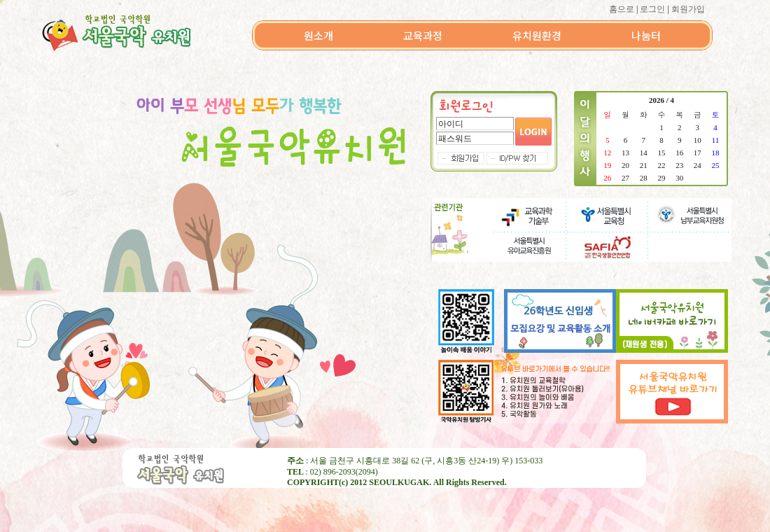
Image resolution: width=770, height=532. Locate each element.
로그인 (652, 9)
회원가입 (688, 9)
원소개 (318, 35)
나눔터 (646, 35)
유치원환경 (537, 35)
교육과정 (423, 35)
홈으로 (622, 9)
